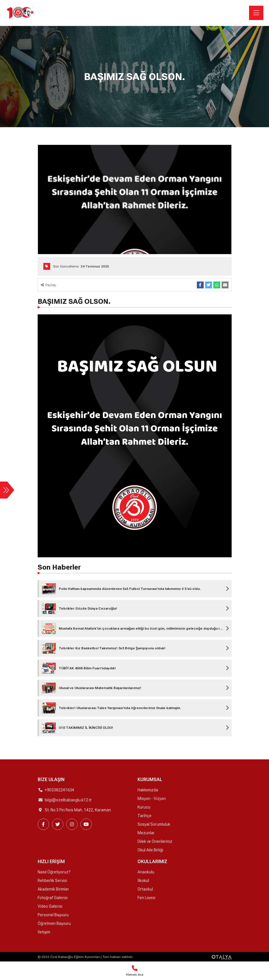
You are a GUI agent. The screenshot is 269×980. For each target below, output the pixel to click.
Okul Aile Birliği (150, 850)
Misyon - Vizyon (152, 799)
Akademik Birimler (53, 889)
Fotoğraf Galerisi (53, 898)
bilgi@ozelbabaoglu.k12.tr (68, 800)
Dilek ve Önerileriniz (155, 841)
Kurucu (144, 807)
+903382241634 (59, 790)
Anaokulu (146, 872)
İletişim (44, 932)
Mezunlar (146, 833)
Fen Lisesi (146, 898)
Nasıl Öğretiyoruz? (54, 872)
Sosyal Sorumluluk (154, 824)
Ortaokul (145, 889)
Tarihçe (144, 816)
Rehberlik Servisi (52, 881)
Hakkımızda (148, 790)
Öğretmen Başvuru (54, 923)
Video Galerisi (50, 906)
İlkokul (143, 881)
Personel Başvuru (53, 915)
